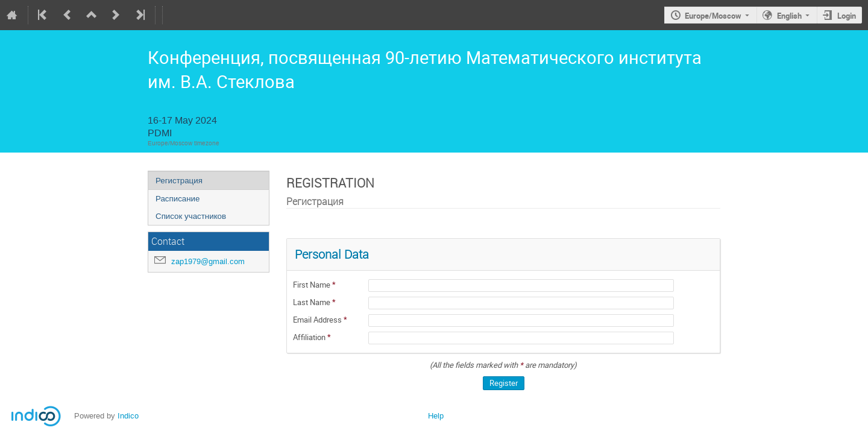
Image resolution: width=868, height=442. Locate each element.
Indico (128, 416)
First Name (313, 285)
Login (847, 16)
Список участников (191, 216)
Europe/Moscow (713, 16)
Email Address (318, 320)
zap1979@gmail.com (208, 261)
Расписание (178, 199)
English (789, 16)
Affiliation (310, 337)
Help (436, 416)
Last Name (313, 302)
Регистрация (179, 181)
